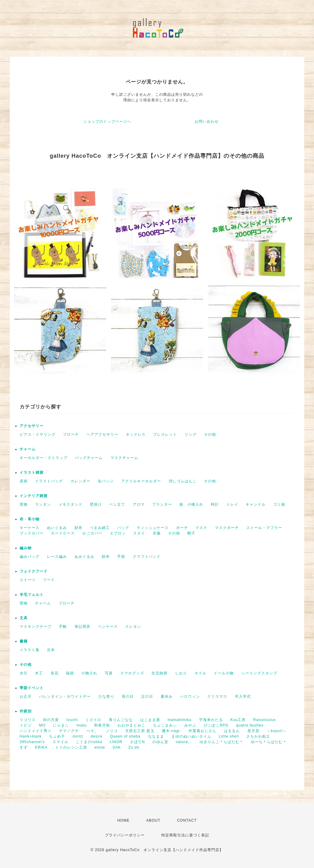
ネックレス (136, 434)
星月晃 (253, 731)
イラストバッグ (49, 481)
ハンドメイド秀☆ (36, 731)
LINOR (116, 742)
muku (81, 725)
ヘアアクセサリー (102, 434)
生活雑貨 (159, 673)
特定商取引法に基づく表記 (185, 835)
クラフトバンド (147, 557)
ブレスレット (165, 434)
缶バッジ (106, 481)
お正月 (26, 696)
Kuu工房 (238, 720)
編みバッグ (30, 557)
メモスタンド (71, 504)
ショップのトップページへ (107, 122)
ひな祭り (106, 696)
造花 (55, 673)
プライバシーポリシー (125, 835)
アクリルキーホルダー (141, 481)
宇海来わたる (211, 720)
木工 (39, 673)
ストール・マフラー (264, 528)
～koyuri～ (277, 731)
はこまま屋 (150, 720)
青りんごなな (121, 720)
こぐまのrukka (89, 742)
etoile (100, 747)
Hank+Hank (31, 736)
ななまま (156, 736)
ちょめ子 (57, 736)
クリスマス (217, 696)
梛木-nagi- (172, 731)
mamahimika (179, 720)
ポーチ (182, 528)
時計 (215, 504)
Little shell (229, 736)
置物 (24, 504)
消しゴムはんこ (183, 481)
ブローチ (71, 434)
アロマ (139, 504)
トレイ (232, 504)
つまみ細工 (100, 528)
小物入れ (89, 673)
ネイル (200, 673)
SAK (117, 747)
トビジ (26, 725)
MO (42, 725)
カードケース (63, 533)
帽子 (191, 533)
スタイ (139, 533)
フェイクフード (34, 571)
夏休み (167, 696)
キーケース (30, 528)
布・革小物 (30, 519)
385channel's (32, 742)
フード (49, 580)
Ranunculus (264, 720)
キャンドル (256, 504)
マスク (201, 528)
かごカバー (92, 533)
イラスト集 (30, 650)
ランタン (43, 504)
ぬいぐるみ (57, 528)
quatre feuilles (250, 725)
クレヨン (133, 627)
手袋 (121, 557)
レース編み (57, 557)
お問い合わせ (207, 122)
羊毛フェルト (32, 595)
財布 (78, 528)
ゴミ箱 (279, 504)
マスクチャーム (124, 458)
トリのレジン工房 (71, 747)
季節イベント (32, 688)
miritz (78, 736)
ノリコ (112, 731)
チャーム (28, 449)
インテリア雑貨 (34, 496)
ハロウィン (190, 696)
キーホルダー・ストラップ (44, 458)
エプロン (118, 533)
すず (24, 747)
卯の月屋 (51, 720)
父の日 (147, 696)
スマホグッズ (132, 673)
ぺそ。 (92, 731)
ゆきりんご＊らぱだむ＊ (222, 742)
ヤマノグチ (69, 731)
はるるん (232, 731)
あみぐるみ (84, 557)
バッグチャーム (89, 458)
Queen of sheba (125, 736)
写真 (109, 673)
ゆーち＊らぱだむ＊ (269, 742)
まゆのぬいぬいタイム (191, 736)
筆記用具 (82, 627)
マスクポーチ (227, 528)
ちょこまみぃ (165, 725)
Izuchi (72, 720)
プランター (162, 504)
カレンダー (80, 481)
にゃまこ (61, 725)
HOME (123, 820)
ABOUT (153, 820)
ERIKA (41, 747)
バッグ (123, 528)
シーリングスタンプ (259, 673)
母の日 (128, 696)
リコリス (28, 720)
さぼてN (138, 742)
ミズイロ (93, 720)
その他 (210, 434)
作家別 (26, 711)
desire (97, 736)
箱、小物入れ (191, 504)
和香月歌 (102, 725)
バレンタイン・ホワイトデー (65, 696)
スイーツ (28, 580)
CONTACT (187, 820)
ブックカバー (32, 533)
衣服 (157, 533)
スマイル (60, 742)
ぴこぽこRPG (216, 725)
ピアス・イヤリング (38, 434)
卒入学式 (243, 696)
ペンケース (108, 627)
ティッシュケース (153, 528)
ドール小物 (224, 673)
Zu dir (134, 747)
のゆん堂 (160, 742)
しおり (181, 673)
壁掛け (96, 504)
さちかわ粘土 (258, 736)
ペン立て (117, 504)
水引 (24, 673)
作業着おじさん (203, 731)
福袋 (70, 673)
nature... (184, 742)
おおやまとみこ (131, 725)
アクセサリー (32, 426)
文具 (24, 618)
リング (191, 434)
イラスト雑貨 (32, 473)
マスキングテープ (36, 627)
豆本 (51, 650)
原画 (24, 481)
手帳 (63, 627)
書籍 (24, 641)
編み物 (26, 548)
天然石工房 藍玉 (140, 731)
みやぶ (190, 725)
